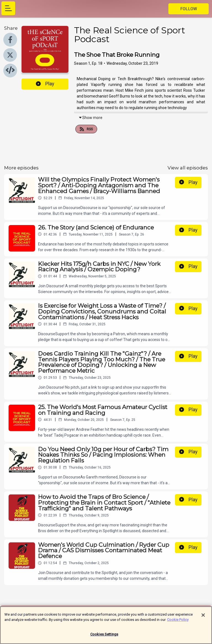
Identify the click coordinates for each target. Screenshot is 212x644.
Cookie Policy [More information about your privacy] (178, 622)
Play (45, 84)
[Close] (203, 618)
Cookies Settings (104, 637)
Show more (90, 118)
